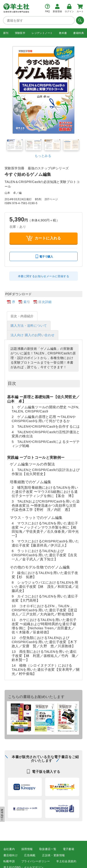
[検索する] (79, 20)
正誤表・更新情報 (53, 855)
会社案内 (9, 849)
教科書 (63, 33)
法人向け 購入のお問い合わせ (33, 335)
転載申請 (9, 861)
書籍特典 (79, 33)
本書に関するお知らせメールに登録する (43, 276)
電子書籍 (69, 849)
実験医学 (20, 33)
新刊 (6, 33)
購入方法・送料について (29, 325)
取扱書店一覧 (48, 849)
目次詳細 (45, 302)
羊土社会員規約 (66, 861)
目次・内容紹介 (22, 316)
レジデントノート (42, 33)
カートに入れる (43, 238)
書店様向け (11, 855)
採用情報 (27, 849)
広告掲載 (30, 855)
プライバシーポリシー (36, 861)
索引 (27, 302)
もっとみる (43, 156)
